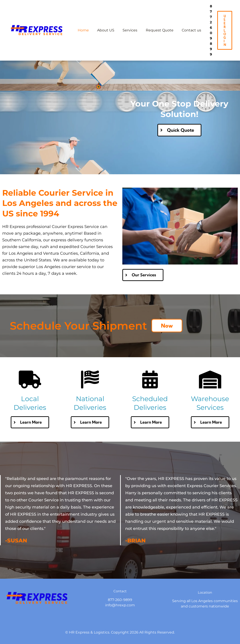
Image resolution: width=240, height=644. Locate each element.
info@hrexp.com (120, 590)
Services (127, 23)
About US (104, 23)
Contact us (186, 23)
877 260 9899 (208, 23)
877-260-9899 (120, 585)
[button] (225, 23)
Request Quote (155, 23)
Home (83, 23)
